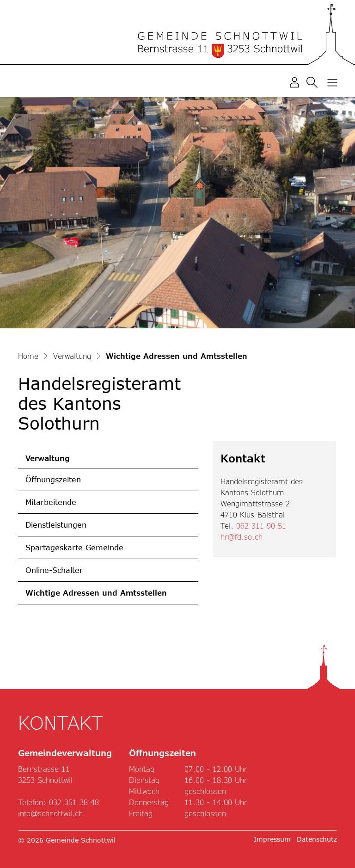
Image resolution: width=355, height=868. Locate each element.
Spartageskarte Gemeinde (74, 547)
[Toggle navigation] (332, 82)
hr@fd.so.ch (242, 537)
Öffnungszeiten (53, 479)
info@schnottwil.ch (50, 813)
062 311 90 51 (261, 526)
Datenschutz (317, 839)
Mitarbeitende (51, 502)
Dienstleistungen (56, 525)
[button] (314, 82)
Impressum (272, 839)
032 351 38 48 (74, 802)
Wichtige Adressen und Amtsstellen (96, 596)
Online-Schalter (54, 570)
